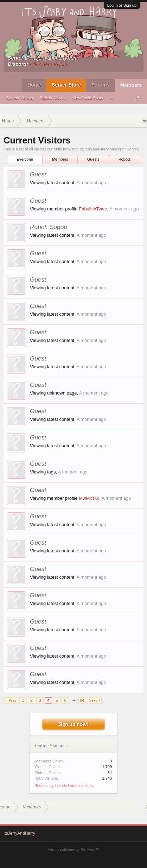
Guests (93, 159)
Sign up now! (73, 724)
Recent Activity (53, 98)
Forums (100, 85)
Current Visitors (20, 98)
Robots (125, 159)
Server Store (66, 85)
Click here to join (48, 64)
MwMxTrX (89, 498)
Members (131, 85)
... (112, 98)
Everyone (25, 159)
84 (82, 700)
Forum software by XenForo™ (73, 849)
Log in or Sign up (122, 5)
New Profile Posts (88, 98)
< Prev (11, 700)
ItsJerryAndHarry (19, 833)
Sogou (58, 227)
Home (34, 85)
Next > (94, 700)
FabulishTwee (93, 209)
